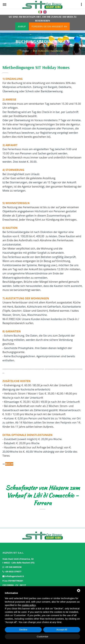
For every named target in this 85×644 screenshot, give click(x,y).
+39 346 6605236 (13, 567)
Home (26, 51)
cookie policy (29, 605)
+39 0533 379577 (13, 572)
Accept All (62, 630)
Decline (23, 630)
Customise (43, 636)
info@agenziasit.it (14, 576)
